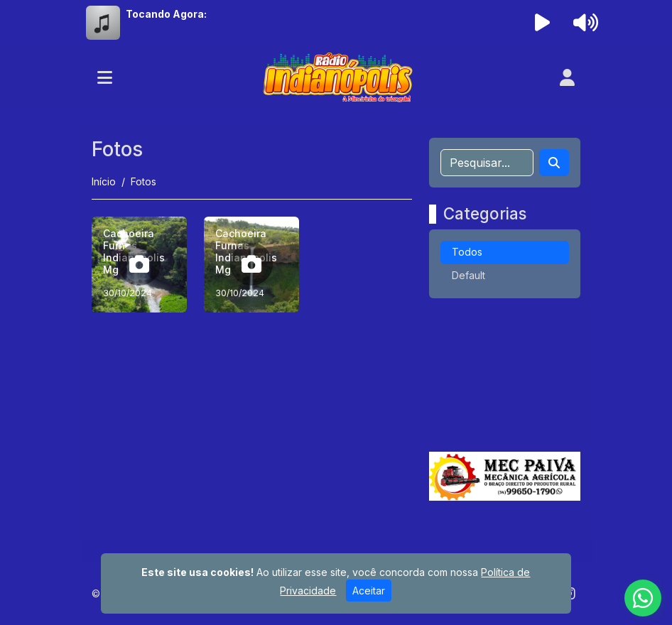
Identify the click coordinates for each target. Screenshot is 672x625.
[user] (567, 77)
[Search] (554, 163)
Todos (467, 252)
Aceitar (369, 591)
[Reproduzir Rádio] (543, 23)
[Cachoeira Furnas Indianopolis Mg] (139, 264)
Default (468, 275)
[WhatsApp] (643, 598)
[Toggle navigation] (105, 77)
